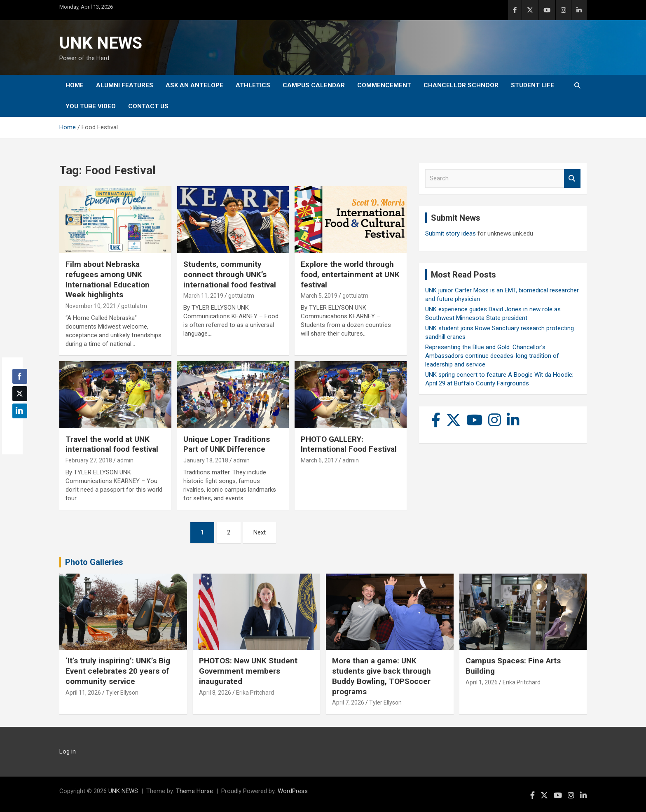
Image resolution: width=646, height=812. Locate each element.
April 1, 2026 (482, 682)
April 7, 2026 (348, 702)
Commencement (384, 85)
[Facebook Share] (20, 376)
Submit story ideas (451, 233)
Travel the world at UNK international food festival (112, 444)
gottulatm (134, 306)
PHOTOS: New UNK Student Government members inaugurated (248, 671)
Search (572, 178)
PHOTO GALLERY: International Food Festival (349, 444)
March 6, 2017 (319, 460)
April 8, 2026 (215, 693)
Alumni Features (125, 85)
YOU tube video (91, 106)
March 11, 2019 (203, 296)
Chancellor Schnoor (461, 85)
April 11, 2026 (83, 693)
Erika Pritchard (255, 693)
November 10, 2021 (91, 306)
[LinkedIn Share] (20, 411)
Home (75, 85)
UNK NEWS (101, 43)
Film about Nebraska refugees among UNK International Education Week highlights (108, 279)
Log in (68, 751)
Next (260, 532)
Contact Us (148, 106)
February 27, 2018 (89, 460)
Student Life (532, 85)
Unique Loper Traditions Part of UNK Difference (227, 444)
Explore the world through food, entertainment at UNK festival (350, 274)
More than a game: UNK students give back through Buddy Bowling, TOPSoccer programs (382, 676)
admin (125, 460)
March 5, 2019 (319, 296)
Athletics (253, 85)
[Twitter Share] (20, 394)
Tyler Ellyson (122, 693)
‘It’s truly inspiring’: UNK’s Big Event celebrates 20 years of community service (118, 671)
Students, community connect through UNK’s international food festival (230, 274)
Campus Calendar (314, 85)
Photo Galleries (94, 562)
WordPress (293, 791)
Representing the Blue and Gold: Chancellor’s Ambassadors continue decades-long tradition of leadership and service (492, 356)
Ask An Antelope (194, 85)
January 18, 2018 (206, 460)
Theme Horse (194, 791)
